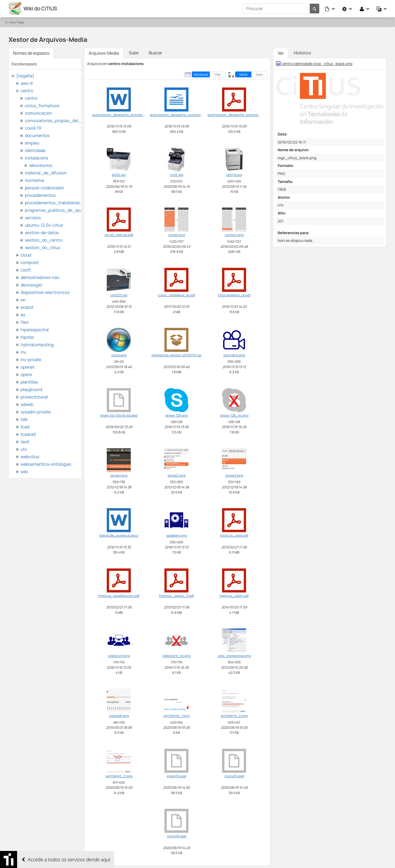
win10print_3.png (119, 776)
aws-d (26, 83)
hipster (27, 337)
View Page (17, 22)
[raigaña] (25, 76)
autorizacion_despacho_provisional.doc (123, 115)
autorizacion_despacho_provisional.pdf (238, 115)
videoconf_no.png (176, 656)
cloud (26, 255)
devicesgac (31, 285)
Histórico (303, 53)
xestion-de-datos (42, 233)
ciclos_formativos (42, 106)
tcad (25, 427)
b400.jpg (119, 175)
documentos (37, 136)
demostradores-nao (40, 277)
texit (25, 442)
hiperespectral (35, 330)
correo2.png (234, 235)
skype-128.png (176, 415)
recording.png (234, 355)
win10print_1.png (176, 716)
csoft (26, 270)
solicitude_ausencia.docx (119, 535)
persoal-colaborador (44, 188)
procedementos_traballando (53, 203)
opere (26, 375)
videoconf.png (119, 656)
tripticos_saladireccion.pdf (119, 596)
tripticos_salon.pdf (234, 596)
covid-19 (33, 128)
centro (27, 91)
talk (24, 419)
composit (30, 262)
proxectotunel (34, 397)
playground (31, 389)
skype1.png (119, 475)
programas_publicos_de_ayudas (57, 210)
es (23, 315)
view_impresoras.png (234, 656)
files (25, 322)
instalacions (36, 158)
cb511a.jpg (234, 175)
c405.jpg (176, 175)
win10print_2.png (234, 716)
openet (27, 367)
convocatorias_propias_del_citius (58, 121)
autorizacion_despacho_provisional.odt (180, 115)
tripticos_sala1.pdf (234, 535)
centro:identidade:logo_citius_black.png (317, 64)
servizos (33, 218)
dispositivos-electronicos (45, 292)
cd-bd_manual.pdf (119, 235)
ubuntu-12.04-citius (44, 225)
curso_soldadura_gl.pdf (177, 295)
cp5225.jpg (119, 295)
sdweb (27, 404)
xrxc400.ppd (234, 776)
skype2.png (177, 475)
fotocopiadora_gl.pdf (234, 295)
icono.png (119, 355)
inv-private (31, 360)
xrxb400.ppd (177, 776)
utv (24, 449)
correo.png (177, 235)
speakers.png (176, 535)
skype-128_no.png (234, 415)
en (23, 300)
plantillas (29, 382)
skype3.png (234, 475)
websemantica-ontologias (46, 464)
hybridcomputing (37, 345)
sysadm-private (35, 412)
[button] (330, 9)
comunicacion (38, 113)
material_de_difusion (46, 173)
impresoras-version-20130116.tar (176, 355)
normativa (34, 180)
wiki (24, 472)
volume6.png (119, 716)
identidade (35, 150)
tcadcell (28, 434)
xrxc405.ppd (176, 836)
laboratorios (41, 165)
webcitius (30, 457)
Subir (134, 53)
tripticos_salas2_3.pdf (177, 596)
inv (23, 352)
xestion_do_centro (44, 240)
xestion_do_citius (43, 248)
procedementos (40, 195)
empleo (32, 143)
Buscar (155, 53)
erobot (27, 307)
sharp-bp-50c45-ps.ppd (119, 415)
